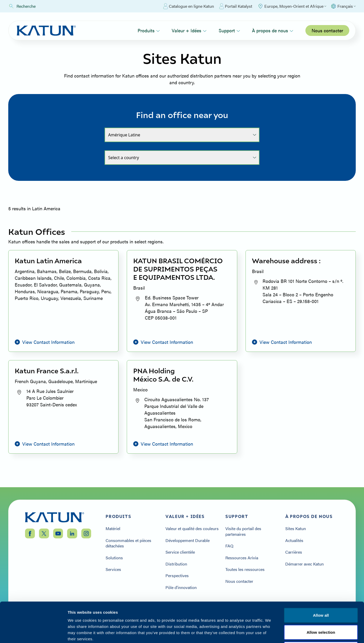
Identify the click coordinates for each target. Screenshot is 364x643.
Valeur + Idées (189, 30)
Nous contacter (327, 30)
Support (229, 30)
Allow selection (321, 612)
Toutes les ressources (245, 569)
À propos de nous (273, 30)
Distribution (176, 564)
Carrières (294, 552)
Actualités (294, 540)
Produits (149, 30)
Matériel (113, 529)
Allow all (321, 596)
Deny (321, 629)
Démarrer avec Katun (304, 564)
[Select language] (343, 6)
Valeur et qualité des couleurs (192, 529)
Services (113, 569)
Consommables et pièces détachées (128, 543)
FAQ (229, 546)
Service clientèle (180, 552)
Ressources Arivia (242, 558)
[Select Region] (292, 6)
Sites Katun (296, 529)
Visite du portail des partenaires (243, 531)
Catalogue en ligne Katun (189, 6)
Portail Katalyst (236, 6)
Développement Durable (188, 540)
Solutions (114, 558)
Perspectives (177, 576)
